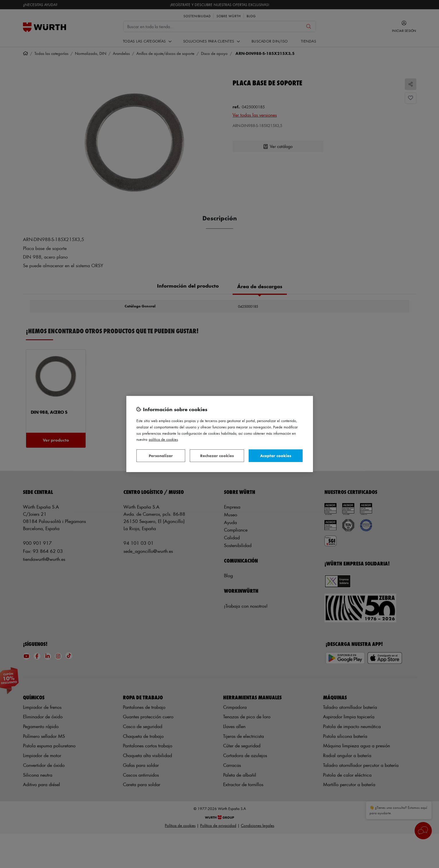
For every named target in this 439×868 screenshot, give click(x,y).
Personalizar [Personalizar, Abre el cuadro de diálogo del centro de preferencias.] (161, 456)
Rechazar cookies (217, 456)
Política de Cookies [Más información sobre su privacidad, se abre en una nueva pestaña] (163, 439)
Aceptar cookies (276, 456)
